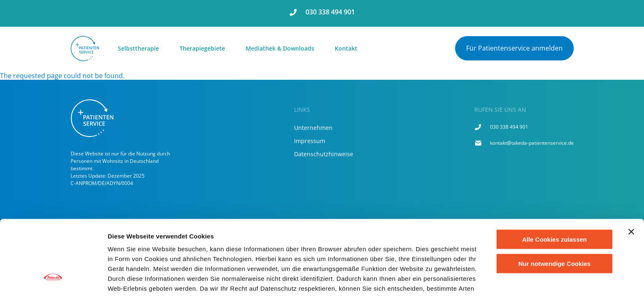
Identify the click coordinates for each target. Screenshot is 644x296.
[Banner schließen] (631, 168)
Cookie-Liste (435, 280)
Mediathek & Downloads (280, 48)
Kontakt (346, 48)
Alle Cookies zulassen (554, 176)
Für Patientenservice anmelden (514, 48)
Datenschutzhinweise (324, 154)
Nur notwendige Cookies (554, 200)
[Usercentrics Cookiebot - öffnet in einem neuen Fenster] (53, 280)
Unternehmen (313, 128)
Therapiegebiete (202, 48)
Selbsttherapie (138, 48)
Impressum (310, 141)
